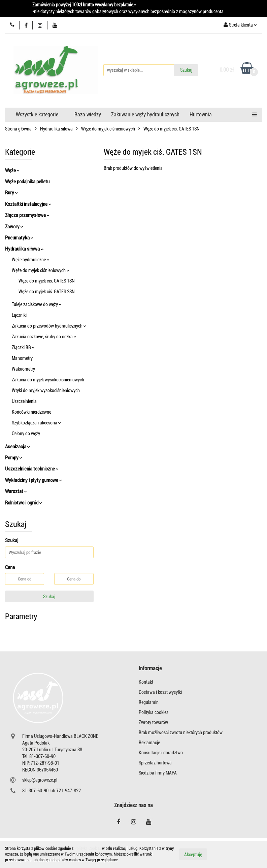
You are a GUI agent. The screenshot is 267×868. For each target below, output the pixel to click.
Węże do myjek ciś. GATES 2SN (47, 292)
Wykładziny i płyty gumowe (34, 480)
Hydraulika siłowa (24, 249)
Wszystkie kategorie (37, 115)
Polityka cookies (154, 712)
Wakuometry (23, 369)
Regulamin (149, 702)
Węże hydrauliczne (31, 260)
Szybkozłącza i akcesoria (36, 423)
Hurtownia (201, 115)
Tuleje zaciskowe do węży (37, 304)
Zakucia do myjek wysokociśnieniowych (48, 380)
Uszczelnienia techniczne (32, 469)
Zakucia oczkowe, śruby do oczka (44, 337)
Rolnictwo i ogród (24, 503)
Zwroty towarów (153, 722)
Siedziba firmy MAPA (158, 773)
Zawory (14, 227)
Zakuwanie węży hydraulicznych (145, 115)
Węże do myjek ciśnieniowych (41, 270)
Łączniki (19, 315)
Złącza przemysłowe (27, 215)
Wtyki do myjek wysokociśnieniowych (46, 390)
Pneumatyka (19, 238)
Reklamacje (149, 743)
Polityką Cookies (88, 848)
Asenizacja (18, 447)
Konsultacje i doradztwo (161, 753)
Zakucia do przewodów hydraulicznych (49, 326)
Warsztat (16, 491)
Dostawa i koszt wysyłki (160, 692)
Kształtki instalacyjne (28, 204)
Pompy (14, 458)
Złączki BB (23, 347)
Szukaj (49, 597)
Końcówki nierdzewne (31, 412)
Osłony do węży (26, 433)
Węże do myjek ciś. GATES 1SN (47, 281)
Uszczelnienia (24, 401)
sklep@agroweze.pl (40, 780)
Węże (12, 171)
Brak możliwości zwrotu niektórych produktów (181, 732)
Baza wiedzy (88, 115)
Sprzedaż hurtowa (155, 763)
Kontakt (146, 682)
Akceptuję (193, 855)
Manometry (22, 358)
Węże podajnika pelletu (27, 182)
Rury (11, 193)
